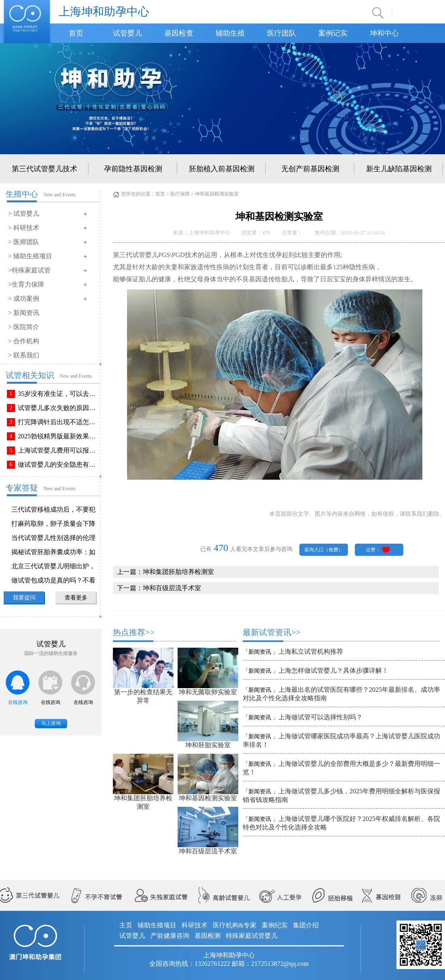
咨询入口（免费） (324, 550)
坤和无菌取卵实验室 (208, 692)
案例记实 (333, 33)
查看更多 (76, 598)
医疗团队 (282, 33)
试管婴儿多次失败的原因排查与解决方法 (58, 408)
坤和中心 (384, 33)
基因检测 (208, 936)
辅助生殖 (230, 33)
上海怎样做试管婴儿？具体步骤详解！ (333, 671)
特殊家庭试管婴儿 (252, 936)
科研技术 (195, 925)
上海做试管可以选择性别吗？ (320, 717)
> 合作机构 (24, 341)
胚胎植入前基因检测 (222, 169)
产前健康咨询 (170, 936)
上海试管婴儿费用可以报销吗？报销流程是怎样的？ (58, 450)
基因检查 (179, 33)
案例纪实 (275, 925)
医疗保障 (180, 194)
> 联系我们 (24, 355)
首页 (76, 33)
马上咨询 (51, 723)
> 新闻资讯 (24, 313)
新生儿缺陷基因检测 (399, 169)
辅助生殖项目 (157, 925)
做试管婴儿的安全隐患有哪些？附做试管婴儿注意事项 (58, 464)
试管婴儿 (127, 33)
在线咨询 (18, 702)
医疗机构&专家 (235, 925)
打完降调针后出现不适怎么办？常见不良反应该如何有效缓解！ (58, 422)
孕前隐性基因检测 (133, 169)
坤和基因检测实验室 (208, 798)
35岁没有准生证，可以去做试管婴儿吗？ (58, 394)
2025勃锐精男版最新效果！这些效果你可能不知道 (58, 436)
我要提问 (24, 598)
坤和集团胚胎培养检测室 (178, 572)
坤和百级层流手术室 (172, 588)
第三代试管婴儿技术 (44, 169)
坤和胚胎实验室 (208, 745)
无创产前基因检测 (310, 169)
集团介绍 (306, 925)
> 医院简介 (24, 327)
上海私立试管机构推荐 (311, 652)
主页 (126, 925)
